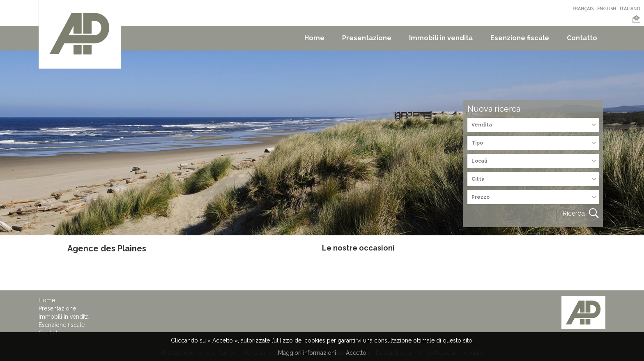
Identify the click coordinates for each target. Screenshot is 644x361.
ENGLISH (607, 8)
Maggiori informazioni (307, 353)
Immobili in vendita (441, 38)
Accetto (356, 353)
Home (314, 38)
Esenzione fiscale (520, 38)
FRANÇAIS (583, 8)
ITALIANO (630, 8)
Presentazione (367, 38)
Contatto (582, 38)
